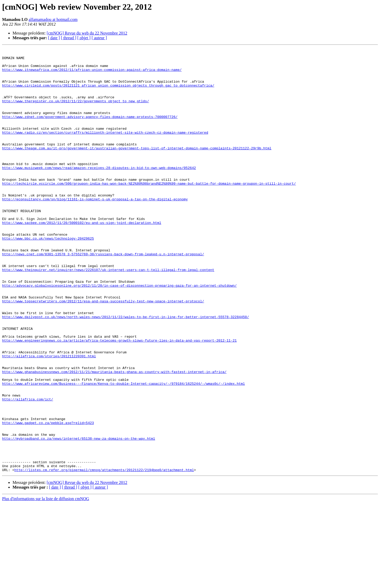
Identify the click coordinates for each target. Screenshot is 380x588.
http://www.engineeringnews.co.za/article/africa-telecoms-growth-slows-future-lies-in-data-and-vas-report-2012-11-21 (119, 399)
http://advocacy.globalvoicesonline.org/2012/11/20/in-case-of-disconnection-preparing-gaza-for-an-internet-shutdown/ (119, 333)
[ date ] (54, 38)
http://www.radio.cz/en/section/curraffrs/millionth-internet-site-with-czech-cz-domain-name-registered (105, 150)
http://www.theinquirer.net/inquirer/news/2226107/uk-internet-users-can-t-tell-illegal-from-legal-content (108, 314)
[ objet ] (84, 38)
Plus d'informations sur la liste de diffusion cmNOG (46, 583)
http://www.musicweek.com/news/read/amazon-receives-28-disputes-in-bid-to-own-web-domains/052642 (99, 192)
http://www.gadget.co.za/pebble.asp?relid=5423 (48, 498)
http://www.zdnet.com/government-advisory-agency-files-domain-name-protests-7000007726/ (90, 131)
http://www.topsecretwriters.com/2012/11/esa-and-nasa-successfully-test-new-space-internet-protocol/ (103, 352)
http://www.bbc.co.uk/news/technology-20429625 (48, 277)
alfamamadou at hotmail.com (53, 19)
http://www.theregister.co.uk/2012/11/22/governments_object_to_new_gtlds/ (76, 112)
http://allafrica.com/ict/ (28, 470)
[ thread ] (69, 38)
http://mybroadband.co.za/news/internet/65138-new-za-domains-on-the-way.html (79, 517)
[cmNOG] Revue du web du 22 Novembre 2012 (87, 33)
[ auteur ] (99, 38)
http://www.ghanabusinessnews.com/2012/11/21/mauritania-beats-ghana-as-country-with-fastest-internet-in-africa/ (114, 437)
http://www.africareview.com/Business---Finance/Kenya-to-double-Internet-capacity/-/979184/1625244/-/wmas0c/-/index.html (123, 451)
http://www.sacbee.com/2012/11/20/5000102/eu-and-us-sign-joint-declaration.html (82, 258)
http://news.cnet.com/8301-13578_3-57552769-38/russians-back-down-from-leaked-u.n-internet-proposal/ (103, 296)
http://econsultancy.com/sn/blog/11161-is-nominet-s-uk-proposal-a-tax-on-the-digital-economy (95, 230)
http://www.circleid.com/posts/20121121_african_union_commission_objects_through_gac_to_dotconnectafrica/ (108, 93)
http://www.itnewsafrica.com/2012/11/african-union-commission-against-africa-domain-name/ (92, 74)
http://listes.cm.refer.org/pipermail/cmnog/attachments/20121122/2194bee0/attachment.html (104, 555)
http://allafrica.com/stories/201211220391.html (49, 418)
